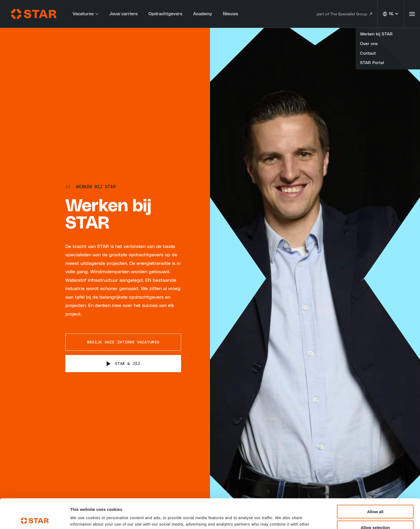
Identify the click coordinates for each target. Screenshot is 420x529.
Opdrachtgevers (165, 14)
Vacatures (86, 14)
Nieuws (230, 14)
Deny (375, 513)
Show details (281, 518)
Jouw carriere (123, 14)
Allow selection (375, 498)
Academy (203, 14)
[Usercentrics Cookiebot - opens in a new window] (35, 519)
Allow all (375, 482)
